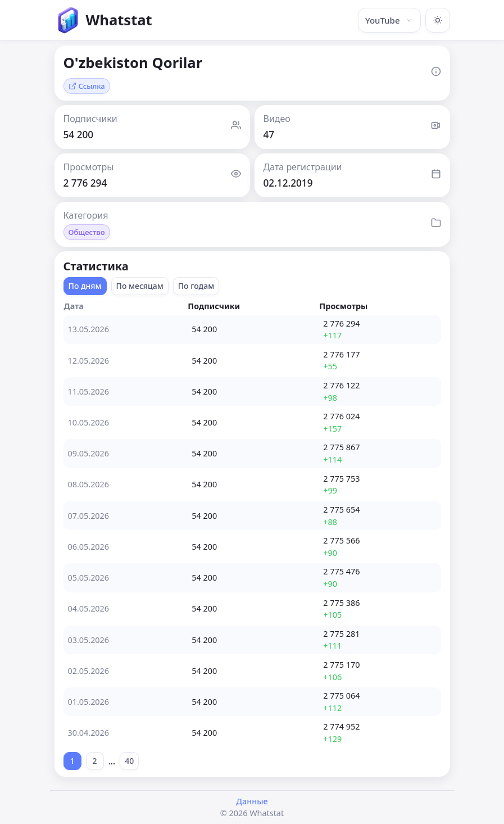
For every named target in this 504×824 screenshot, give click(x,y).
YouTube (389, 20)
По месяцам (140, 286)
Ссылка (87, 86)
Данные (252, 801)
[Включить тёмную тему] (438, 20)
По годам (196, 286)
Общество (87, 232)
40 (129, 761)
